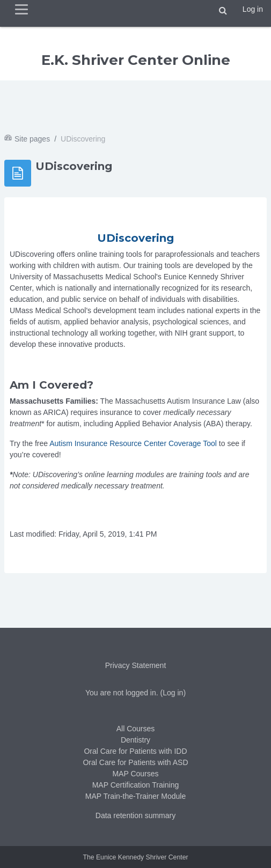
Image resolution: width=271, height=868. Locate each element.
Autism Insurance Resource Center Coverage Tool (133, 443)
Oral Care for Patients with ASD (135, 762)
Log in (253, 9)
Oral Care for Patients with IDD (135, 751)
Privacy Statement (136, 665)
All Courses (136, 729)
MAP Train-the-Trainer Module (136, 796)
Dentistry (135, 740)
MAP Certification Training (136, 785)
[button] (223, 11)
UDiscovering (135, 238)
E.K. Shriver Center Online (136, 60)
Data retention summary (135, 815)
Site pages (32, 139)
